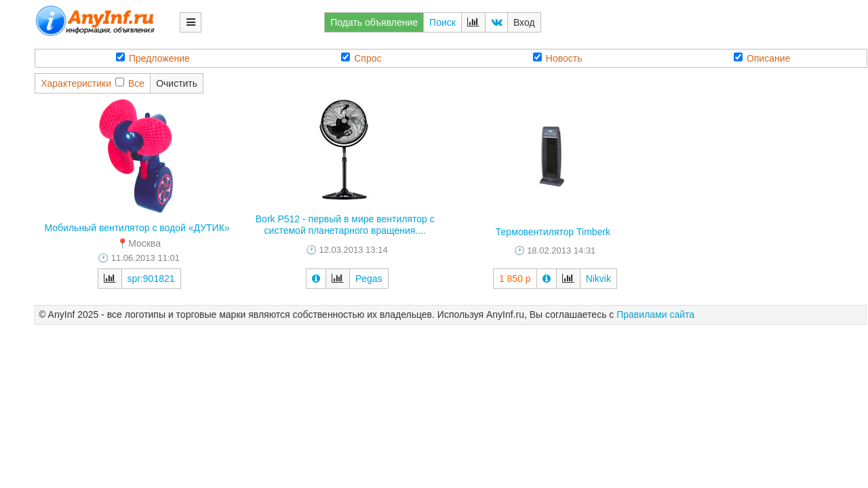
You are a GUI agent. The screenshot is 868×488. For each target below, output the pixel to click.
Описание (762, 58)
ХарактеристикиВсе (93, 83)
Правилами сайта (655, 314)
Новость (558, 58)
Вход (524, 22)
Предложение (153, 58)
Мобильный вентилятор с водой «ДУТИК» (137, 228)
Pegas (369, 279)
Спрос (361, 58)
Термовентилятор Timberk (553, 232)
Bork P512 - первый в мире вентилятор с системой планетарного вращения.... (345, 225)
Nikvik (598, 279)
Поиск (442, 22)
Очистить (177, 83)
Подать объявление (374, 22)
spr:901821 (151, 279)
